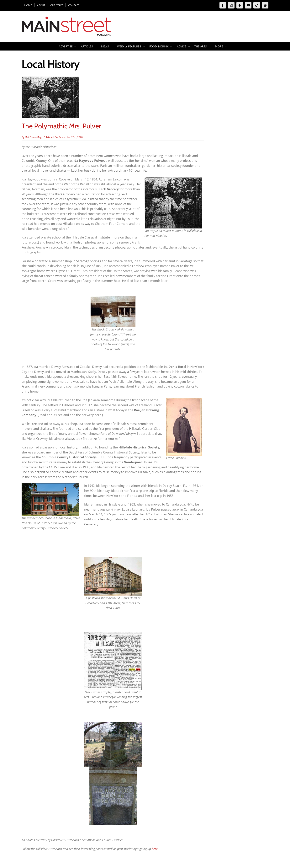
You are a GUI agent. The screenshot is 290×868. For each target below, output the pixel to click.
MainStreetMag (33, 137)
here (155, 849)
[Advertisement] (241, 134)
